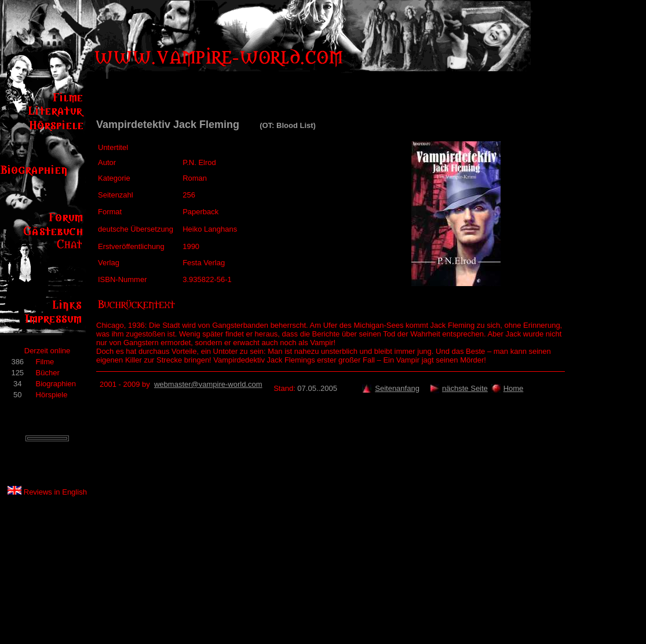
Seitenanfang (397, 388)
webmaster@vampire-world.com (208, 384)
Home (514, 388)
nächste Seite (465, 388)
